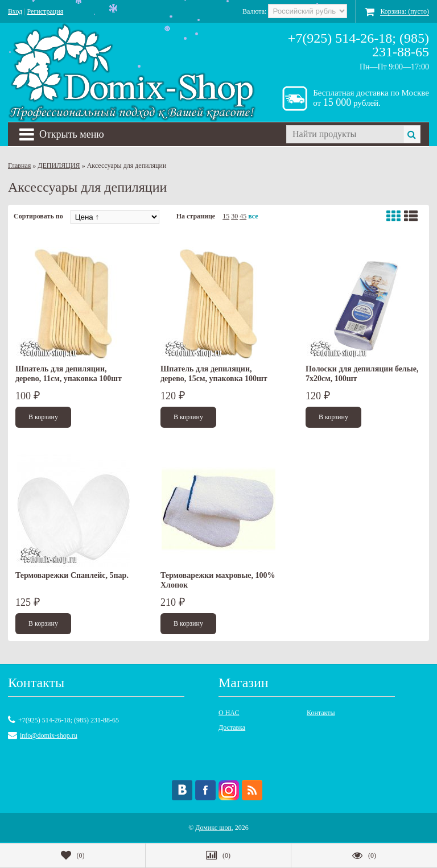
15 (226, 216)
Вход (15, 11)
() (73, 855)
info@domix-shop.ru (49, 735)
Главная (19, 166)
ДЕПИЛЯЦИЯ (59, 166)
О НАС (229, 713)
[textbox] (345, 134)
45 (243, 216)
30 (234, 216)
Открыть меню (62, 134)
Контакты (321, 713)
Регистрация (46, 11)
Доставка (232, 728)
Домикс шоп (213, 828)
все (253, 216)
